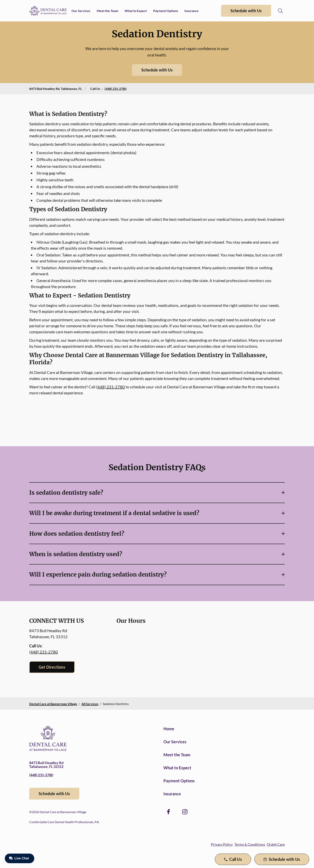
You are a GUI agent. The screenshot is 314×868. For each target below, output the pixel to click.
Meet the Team (107, 11)
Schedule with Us (246, 11)
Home (169, 729)
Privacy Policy (222, 844)
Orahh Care (276, 844)
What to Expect (136, 11)
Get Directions (52, 667)
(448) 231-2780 (115, 89)
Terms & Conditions (250, 844)
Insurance (192, 11)
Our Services (81, 11)
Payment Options (166, 11)
